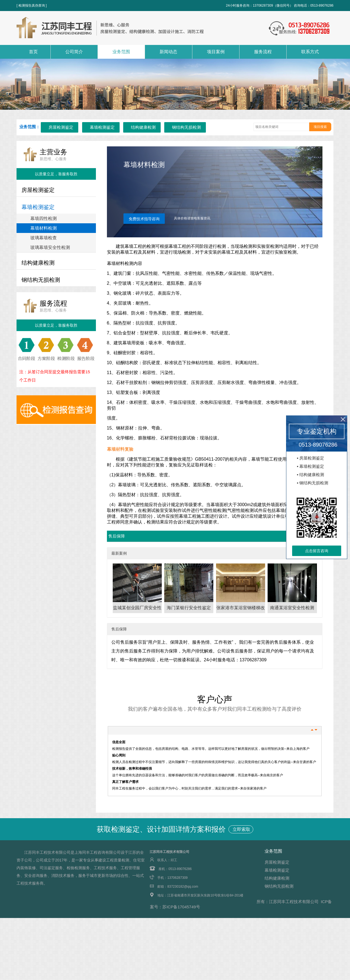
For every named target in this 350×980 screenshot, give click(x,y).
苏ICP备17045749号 (181, 907)
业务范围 (121, 52)
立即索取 (241, 829)
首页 (33, 52)
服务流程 (263, 52)
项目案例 (216, 52)
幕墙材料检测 (44, 228)
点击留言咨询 (317, 551)
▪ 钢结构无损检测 (313, 483)
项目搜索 (320, 127)
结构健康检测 (143, 127)
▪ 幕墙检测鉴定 (311, 466)
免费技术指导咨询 (144, 219)
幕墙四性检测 (44, 218)
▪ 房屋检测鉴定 (311, 458)
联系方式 (310, 52)
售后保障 (117, 536)
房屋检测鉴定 (61, 127)
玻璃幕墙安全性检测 (50, 247)
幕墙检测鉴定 (102, 127)
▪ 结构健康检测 (311, 475)
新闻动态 (168, 52)
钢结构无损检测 (186, 127)
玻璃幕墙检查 (44, 238)
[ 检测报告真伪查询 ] (32, 6)
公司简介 (74, 52)
